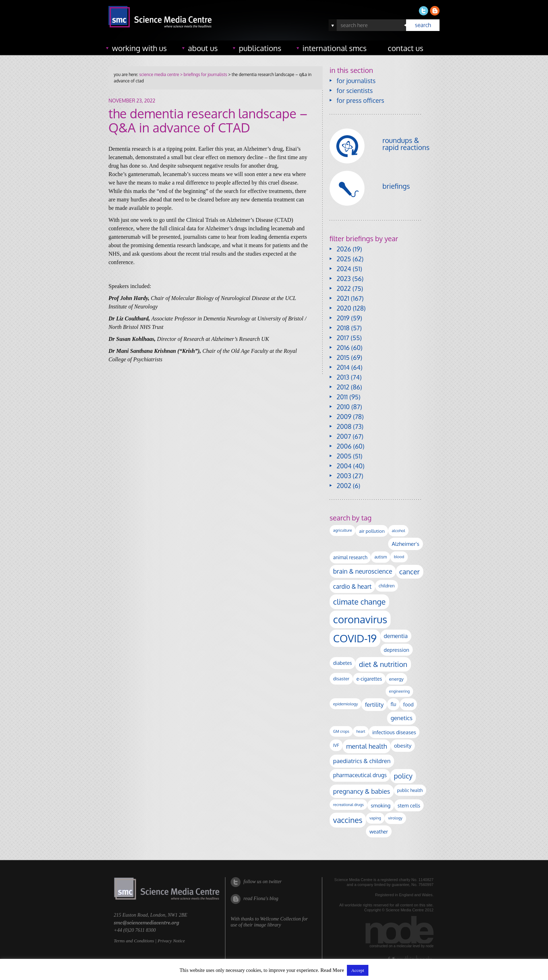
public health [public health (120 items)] (410, 790)
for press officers (360, 100)
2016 (343, 348)
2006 (344, 446)
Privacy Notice (171, 941)
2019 (343, 318)
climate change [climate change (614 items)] (359, 601)
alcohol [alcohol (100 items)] (398, 530)
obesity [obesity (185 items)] (403, 745)
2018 (343, 328)
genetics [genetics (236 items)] (401, 718)
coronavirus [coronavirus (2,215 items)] (360, 619)
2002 (344, 486)
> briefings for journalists (203, 74)
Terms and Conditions (134, 941)
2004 (344, 466)
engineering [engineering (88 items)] (400, 691)
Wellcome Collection (280, 919)
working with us (139, 48)
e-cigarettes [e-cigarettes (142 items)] (369, 679)
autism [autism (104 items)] (381, 557)
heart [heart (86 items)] (361, 731)
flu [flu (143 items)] (393, 704)
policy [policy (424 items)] (403, 776)
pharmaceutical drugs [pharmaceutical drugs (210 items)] (360, 775)
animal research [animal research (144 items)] (350, 557)
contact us (406, 48)
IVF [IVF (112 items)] (336, 745)
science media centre (159, 74)
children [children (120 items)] (387, 586)
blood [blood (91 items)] (399, 557)
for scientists (355, 90)
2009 (344, 417)
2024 (344, 269)
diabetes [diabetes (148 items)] (342, 663)
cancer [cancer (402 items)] (410, 572)
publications (260, 48)
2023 (344, 279)
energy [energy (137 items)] (396, 679)
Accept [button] (358, 970)
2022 (344, 288)
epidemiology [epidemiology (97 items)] (345, 704)
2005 (344, 456)
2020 (344, 308)
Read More (332, 970)
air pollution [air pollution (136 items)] (372, 531)
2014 (343, 367)
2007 (344, 436)
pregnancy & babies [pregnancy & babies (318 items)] (362, 791)
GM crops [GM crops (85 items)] (341, 731)
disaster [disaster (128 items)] (341, 679)
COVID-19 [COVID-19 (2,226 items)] (355, 638)
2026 (344, 249)
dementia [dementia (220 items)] (396, 636)
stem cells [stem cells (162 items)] (409, 805)
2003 (344, 476)
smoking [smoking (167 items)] (381, 805)
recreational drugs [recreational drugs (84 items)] (348, 805)
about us (203, 48)
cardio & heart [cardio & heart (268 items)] (352, 586)
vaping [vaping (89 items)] (375, 818)
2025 (344, 259)
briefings (396, 186)
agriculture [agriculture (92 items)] (343, 530)
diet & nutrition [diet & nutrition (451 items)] (383, 664)
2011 (342, 397)
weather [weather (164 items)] (379, 831)
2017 (343, 338)
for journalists (356, 81)
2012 (343, 387)
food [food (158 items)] (409, 704)
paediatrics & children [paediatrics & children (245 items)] (362, 761)
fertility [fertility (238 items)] (374, 704)
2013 (343, 377)
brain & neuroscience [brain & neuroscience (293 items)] (363, 571)
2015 (343, 357)
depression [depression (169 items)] (397, 650)
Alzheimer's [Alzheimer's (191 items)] (405, 544)
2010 (343, 407)
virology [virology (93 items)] (395, 818)
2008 (344, 426)
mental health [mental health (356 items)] (367, 746)
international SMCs (335, 48)
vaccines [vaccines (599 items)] (348, 820)
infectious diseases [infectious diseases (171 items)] (394, 732)
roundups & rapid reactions (406, 144)
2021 (343, 298)
